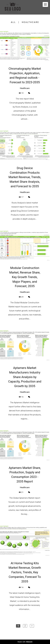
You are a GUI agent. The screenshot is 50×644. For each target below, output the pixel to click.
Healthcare (31, 22)
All (13, 22)
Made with (25, 642)
